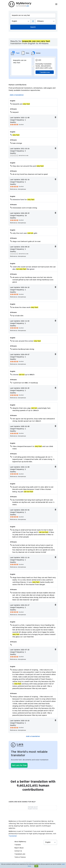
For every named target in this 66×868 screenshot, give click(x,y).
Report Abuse (19, 848)
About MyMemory (20, 842)
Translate (18, 845)
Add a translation (17, 95)
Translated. (13, 836)
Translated (20, 854)
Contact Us (18, 851)
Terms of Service (20, 857)
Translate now (45, 72)
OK (36, 866)
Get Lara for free (19, 765)
